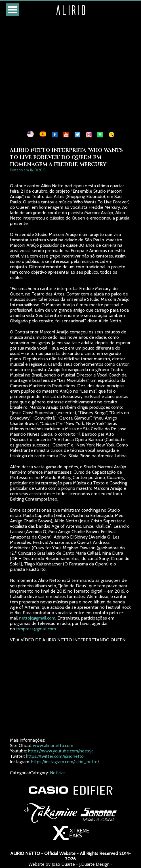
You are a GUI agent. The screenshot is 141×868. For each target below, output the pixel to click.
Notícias (58, 773)
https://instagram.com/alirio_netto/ (65, 762)
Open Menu (12, 10)
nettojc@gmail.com (37, 618)
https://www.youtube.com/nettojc (61, 751)
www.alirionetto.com (53, 745)
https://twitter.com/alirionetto (55, 756)
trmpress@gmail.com (36, 629)
